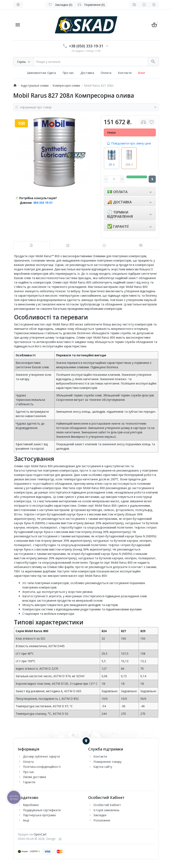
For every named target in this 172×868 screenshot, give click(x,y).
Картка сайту (103, 767)
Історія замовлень (106, 810)
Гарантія (29, 782)
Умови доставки (35, 777)
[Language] (18, 5)
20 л (112, 164)
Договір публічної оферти (41, 756)
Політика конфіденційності (42, 767)
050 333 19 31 (43, 203)
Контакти (125, 73)
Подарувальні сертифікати (42, 810)
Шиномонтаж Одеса (41, 73)
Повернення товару (107, 762)
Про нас (68, 73)
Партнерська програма (39, 815)
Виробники (31, 805)
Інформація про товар (86, 107)
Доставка (87, 73)
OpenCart (40, 834)
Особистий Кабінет (107, 805)
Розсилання (102, 820)
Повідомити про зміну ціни (129, 143)
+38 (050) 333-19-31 (86, 46)
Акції (26, 820)
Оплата (106, 73)
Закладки (100, 815)
